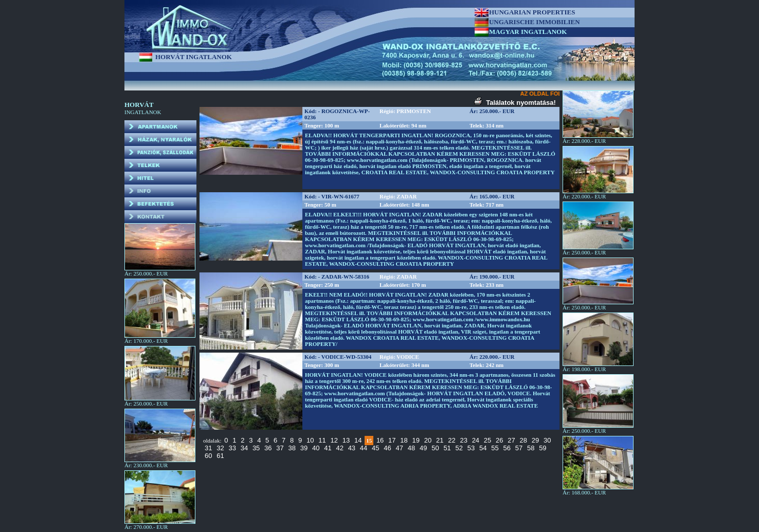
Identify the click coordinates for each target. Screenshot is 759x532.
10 (310, 440)
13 (346, 440)
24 (476, 440)
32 (220, 448)
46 (387, 448)
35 (256, 448)
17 (392, 440)
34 (244, 448)
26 (499, 440)
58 (531, 448)
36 (268, 448)
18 (404, 440)
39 (304, 448)
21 (440, 440)
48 (411, 448)
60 (208, 456)
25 (487, 440)
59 (543, 448)
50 (435, 448)
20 (428, 440)
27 (511, 440)
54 (483, 448)
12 (334, 440)
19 (416, 440)
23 (463, 440)
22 (451, 440)
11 (322, 440)
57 (519, 448)
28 (523, 440)
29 (535, 440)
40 (316, 448)
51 (447, 448)
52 (459, 448)
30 (547, 440)
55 (495, 448)
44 (364, 448)
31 (208, 448)
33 (232, 448)
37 (280, 448)
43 (352, 448)
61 (220, 456)
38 (292, 448)
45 (375, 448)
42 (339, 448)
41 (328, 448)
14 (358, 440)
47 (400, 448)
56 (507, 448)
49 (423, 448)
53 (471, 448)
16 (380, 440)
